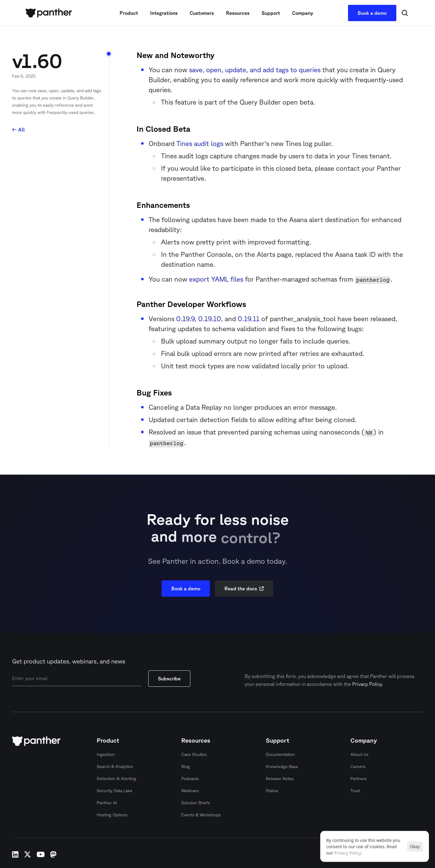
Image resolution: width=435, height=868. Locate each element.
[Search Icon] (405, 13)
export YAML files (216, 279)
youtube (41, 854)
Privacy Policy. (368, 684)
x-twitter (27, 854)
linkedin (15, 854)
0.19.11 (249, 319)
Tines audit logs (200, 143)
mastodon (53, 854)
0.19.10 (210, 319)
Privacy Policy (348, 853)
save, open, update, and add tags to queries (255, 70)
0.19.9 (185, 319)
